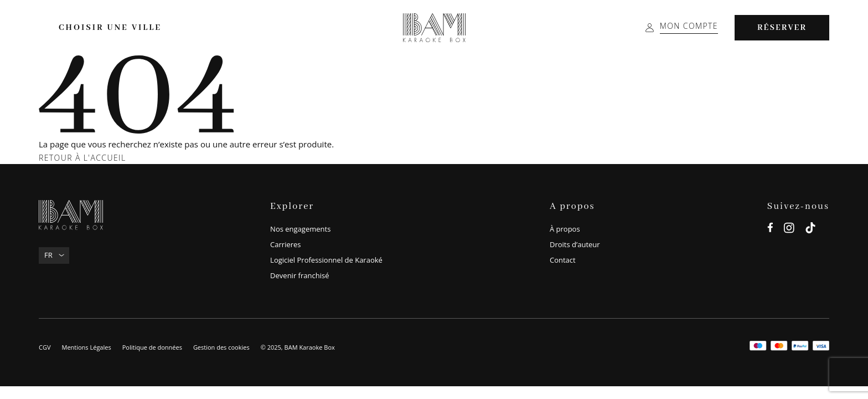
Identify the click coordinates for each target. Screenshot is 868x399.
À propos (565, 229)
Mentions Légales (86, 347)
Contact (563, 260)
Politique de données (152, 347)
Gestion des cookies (221, 347)
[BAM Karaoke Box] (434, 28)
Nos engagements (300, 229)
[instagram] (789, 230)
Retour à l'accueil (82, 158)
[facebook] (770, 230)
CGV (45, 347)
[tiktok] (810, 230)
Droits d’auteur (575, 244)
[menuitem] (54, 255)
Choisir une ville (110, 28)
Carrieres (285, 244)
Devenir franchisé (299, 275)
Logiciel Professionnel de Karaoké (326, 260)
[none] (54, 255)
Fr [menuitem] (48, 255)
